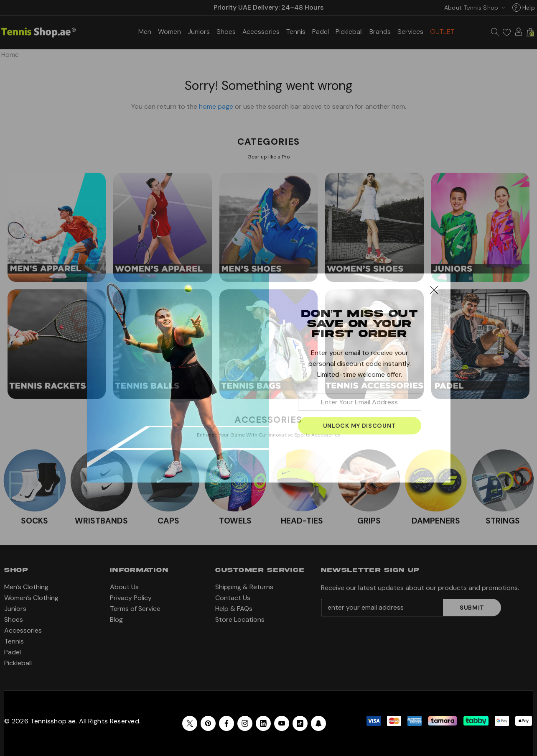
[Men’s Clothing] (145, 32)
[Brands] (380, 32)
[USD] (473, 8)
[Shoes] (226, 32)
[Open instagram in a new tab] (245, 723)
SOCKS (34, 521)
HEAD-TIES (302, 521)
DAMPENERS (436, 521)
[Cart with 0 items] (530, 32)
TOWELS (235, 521)
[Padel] (321, 32)
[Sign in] (519, 32)
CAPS (168, 521)
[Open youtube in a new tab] (282, 723)
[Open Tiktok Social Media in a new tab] (300, 723)
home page (216, 106)
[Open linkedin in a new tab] (263, 723)
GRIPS (369, 521)
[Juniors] (199, 32)
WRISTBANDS (101, 521)
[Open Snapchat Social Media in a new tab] (318, 723)
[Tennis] (296, 32)
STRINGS (503, 521)
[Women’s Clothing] (169, 32)
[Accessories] (261, 32)
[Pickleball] (349, 32)
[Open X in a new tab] (190, 723)
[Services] (410, 32)
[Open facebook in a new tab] (227, 723)
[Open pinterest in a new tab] (208, 723)
